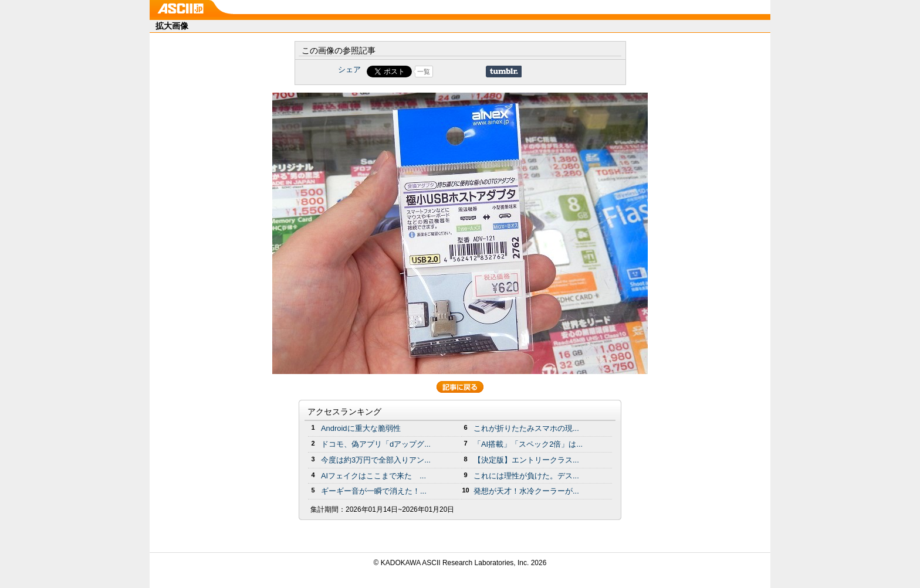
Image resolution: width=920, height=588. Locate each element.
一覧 (424, 72)
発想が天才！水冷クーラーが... (526, 491)
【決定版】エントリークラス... (526, 460)
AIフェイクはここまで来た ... (373, 476)
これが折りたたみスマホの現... (526, 428)
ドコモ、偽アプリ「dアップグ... (376, 444)
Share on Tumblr (504, 72)
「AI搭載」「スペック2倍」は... (528, 444)
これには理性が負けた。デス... (526, 476)
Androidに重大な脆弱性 (361, 428)
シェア (349, 69)
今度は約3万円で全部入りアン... (376, 460)
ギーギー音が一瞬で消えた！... (374, 491)
